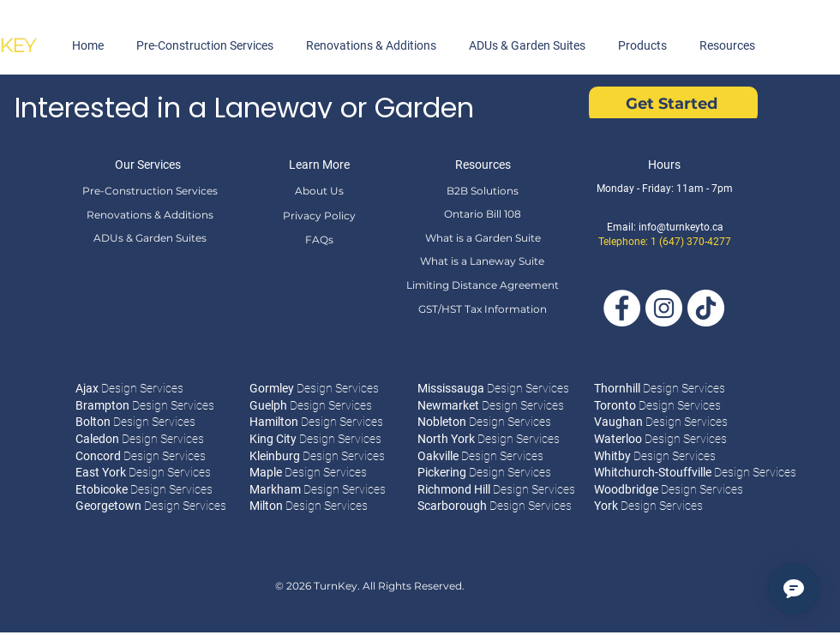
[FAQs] (319, 239)
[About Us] (319, 190)
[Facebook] (622, 308)
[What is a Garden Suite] (483, 237)
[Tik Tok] (706, 308)
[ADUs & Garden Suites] (150, 237)
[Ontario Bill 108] (483, 213)
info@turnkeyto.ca (681, 227)
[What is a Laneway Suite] (482, 261)
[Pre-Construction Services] (150, 190)
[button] (642, 46)
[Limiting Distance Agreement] (482, 285)
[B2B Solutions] (483, 190)
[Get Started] (673, 105)
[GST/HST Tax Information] (482, 309)
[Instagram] (664, 308)
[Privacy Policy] (319, 215)
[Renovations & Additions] (150, 214)
